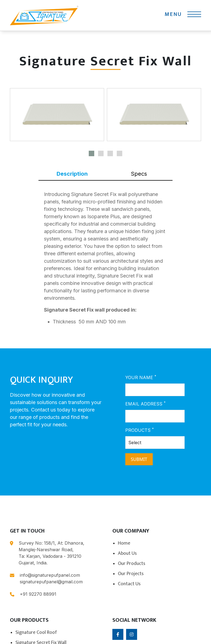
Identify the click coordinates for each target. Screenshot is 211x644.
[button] (91, 153)
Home (124, 543)
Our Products (132, 564)
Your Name (141, 377)
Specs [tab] (139, 174)
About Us (127, 553)
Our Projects (131, 574)
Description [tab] (72, 174)
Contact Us (129, 584)
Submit (139, 459)
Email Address (145, 404)
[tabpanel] (105, 260)
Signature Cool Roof (36, 632)
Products (140, 430)
